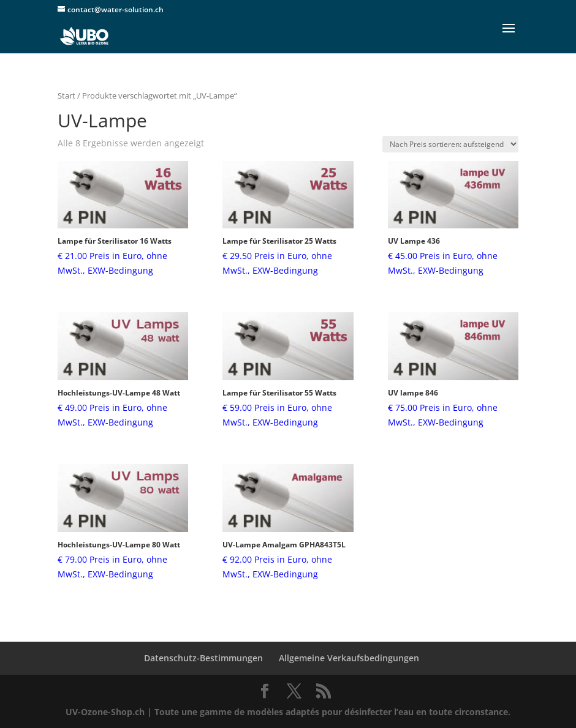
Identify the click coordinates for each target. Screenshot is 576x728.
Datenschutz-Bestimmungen (203, 658)
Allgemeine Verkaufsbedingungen (349, 658)
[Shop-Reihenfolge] (450, 144)
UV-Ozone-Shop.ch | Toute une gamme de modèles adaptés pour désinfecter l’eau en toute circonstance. (288, 712)
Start (66, 96)
